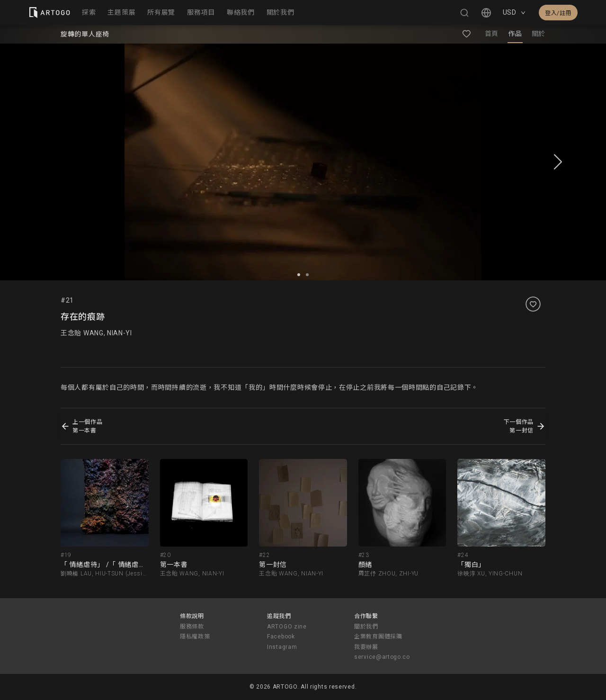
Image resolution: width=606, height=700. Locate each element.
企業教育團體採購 (378, 637)
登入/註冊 (558, 13)
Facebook (281, 637)
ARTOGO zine (287, 627)
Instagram (282, 647)
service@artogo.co (382, 657)
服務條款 (192, 627)
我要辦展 (366, 647)
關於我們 (366, 627)
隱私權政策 (195, 637)
